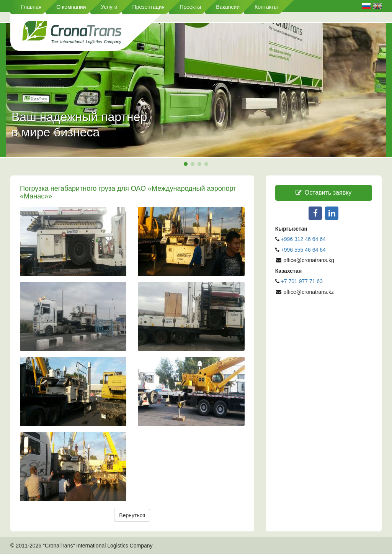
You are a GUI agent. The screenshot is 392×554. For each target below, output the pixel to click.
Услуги (109, 7)
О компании (71, 7)
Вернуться (132, 515)
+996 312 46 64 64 (303, 239)
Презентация (149, 7)
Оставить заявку (323, 193)
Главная (31, 7)
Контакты (266, 7)
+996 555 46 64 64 (304, 250)
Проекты (190, 7)
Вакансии (228, 7)
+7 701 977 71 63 (302, 281)
